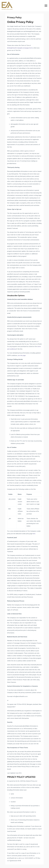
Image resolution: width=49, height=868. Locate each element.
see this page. (22, 355)
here (34, 534)
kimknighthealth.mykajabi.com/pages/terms (20, 48)
